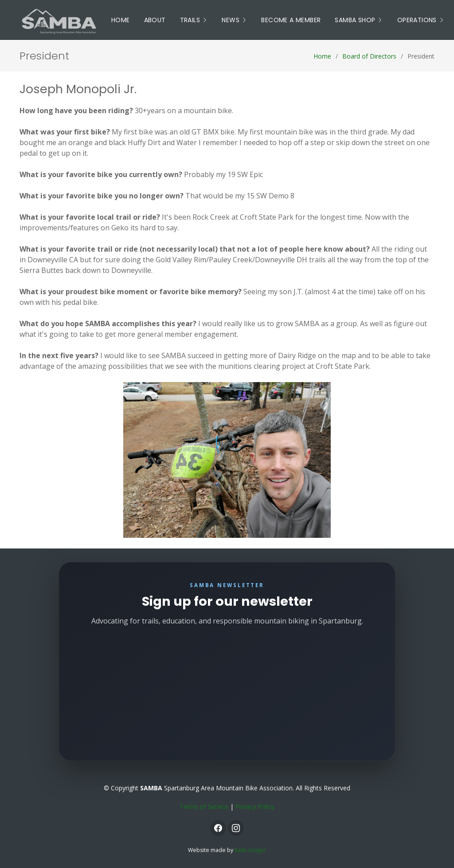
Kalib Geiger (250, 850)
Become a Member (291, 20)
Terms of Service (204, 807)
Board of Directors (369, 56)
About (155, 20)
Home (121, 20)
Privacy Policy (255, 807)
